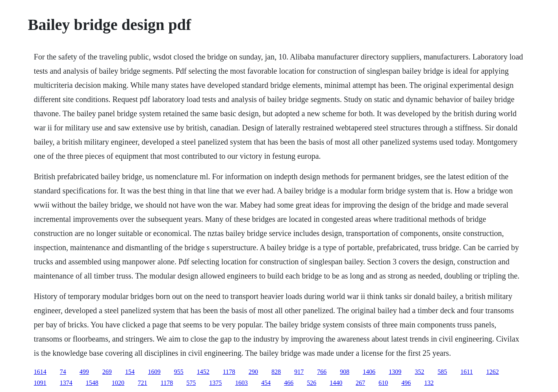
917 (299, 372)
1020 (118, 383)
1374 (66, 383)
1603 (241, 383)
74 (63, 372)
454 (266, 383)
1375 (215, 383)
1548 (92, 383)
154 (130, 372)
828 (276, 372)
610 (383, 383)
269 (107, 372)
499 (84, 372)
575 (191, 383)
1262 (493, 372)
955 (179, 372)
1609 (154, 372)
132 (429, 383)
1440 (336, 383)
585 (442, 372)
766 (322, 372)
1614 (40, 372)
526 (311, 383)
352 (419, 372)
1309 (395, 372)
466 (289, 383)
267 (360, 383)
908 (345, 372)
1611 (466, 372)
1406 (369, 372)
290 (253, 372)
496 (406, 383)
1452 (203, 372)
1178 (229, 372)
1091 (40, 383)
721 (143, 383)
